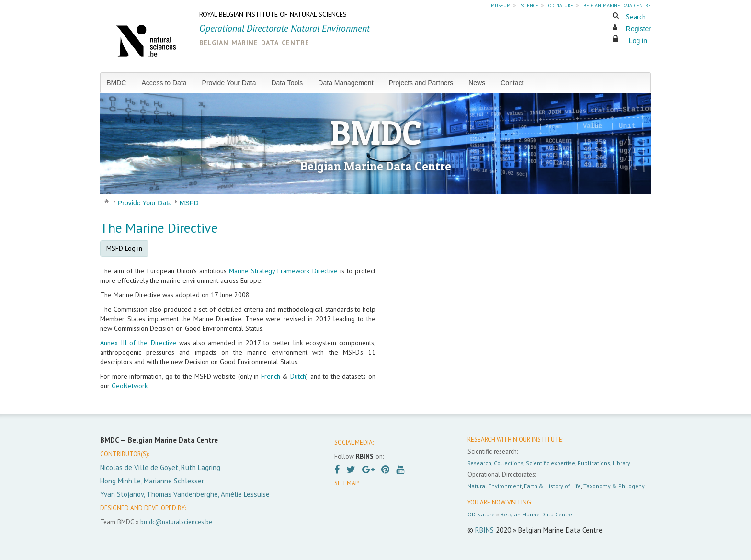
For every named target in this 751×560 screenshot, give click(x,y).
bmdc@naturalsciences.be (176, 522)
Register (638, 29)
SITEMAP (347, 483)
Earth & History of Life (552, 486)
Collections (509, 463)
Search (636, 17)
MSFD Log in (124, 248)
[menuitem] (120, 83)
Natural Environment (495, 486)
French (271, 376)
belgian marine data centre (617, 5)
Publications (594, 463)
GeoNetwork (130, 386)
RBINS (484, 530)
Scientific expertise (551, 463)
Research (479, 463)
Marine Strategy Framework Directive (283, 271)
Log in (638, 41)
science (529, 5)
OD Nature (481, 514)
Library (621, 463)
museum (501, 5)
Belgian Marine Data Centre (536, 514)
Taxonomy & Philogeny (614, 486)
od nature (561, 5)
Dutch (298, 376)
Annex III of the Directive (138, 343)
